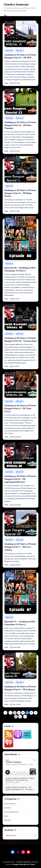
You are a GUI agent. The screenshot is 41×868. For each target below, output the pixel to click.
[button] (5, 713)
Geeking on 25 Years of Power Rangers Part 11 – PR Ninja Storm (20, 193)
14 (23, 713)
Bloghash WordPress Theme (24, 864)
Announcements (10, 804)
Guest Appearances (12, 812)
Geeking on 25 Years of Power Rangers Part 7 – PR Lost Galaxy (20, 547)
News (6, 816)
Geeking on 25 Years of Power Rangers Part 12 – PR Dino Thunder (20, 125)
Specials (20, 51)
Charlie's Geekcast (16, 5)
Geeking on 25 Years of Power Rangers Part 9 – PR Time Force (20, 408)
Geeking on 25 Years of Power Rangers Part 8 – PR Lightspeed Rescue (20, 479)
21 (20, 717)
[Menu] (5, 15)
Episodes (9, 51)
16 (31, 713)
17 (36, 713)
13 (19, 713)
